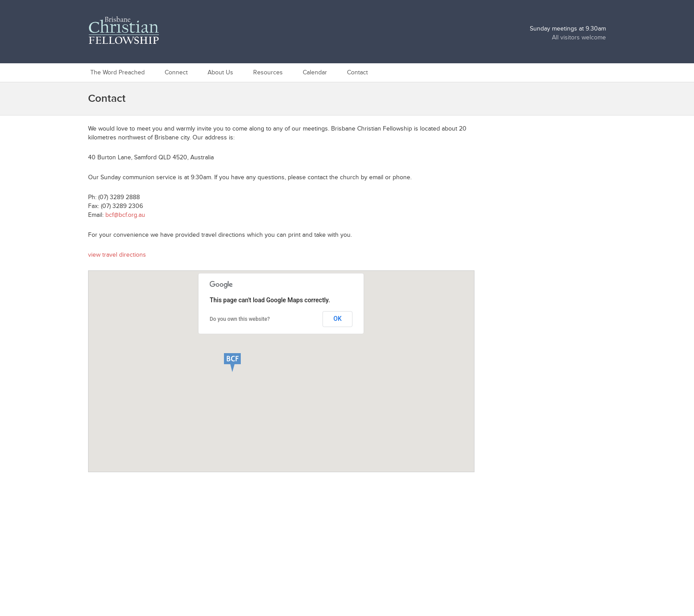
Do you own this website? (240, 319)
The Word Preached (118, 72)
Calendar (315, 72)
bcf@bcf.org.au (125, 215)
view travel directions (117, 255)
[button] (244, 362)
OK (337, 319)
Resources (268, 72)
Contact (357, 72)
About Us (220, 72)
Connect (176, 72)
